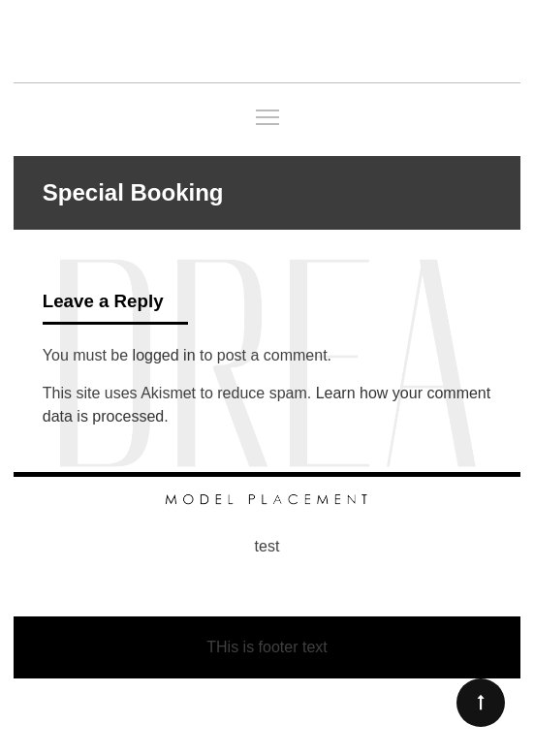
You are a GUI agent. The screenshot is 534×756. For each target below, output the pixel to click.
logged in (164, 355)
